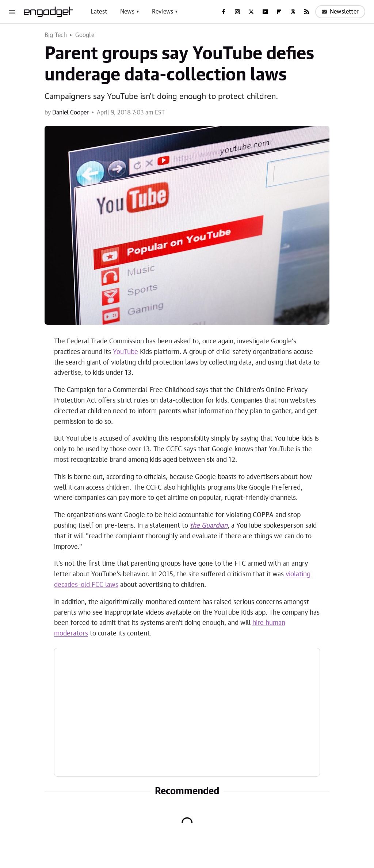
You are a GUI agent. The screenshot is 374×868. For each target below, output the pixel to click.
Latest (99, 12)
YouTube (125, 352)
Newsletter (340, 12)
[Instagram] (237, 12)
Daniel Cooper (70, 113)
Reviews (163, 12)
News (127, 12)
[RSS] (307, 12)
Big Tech (56, 35)
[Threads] (293, 12)
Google (85, 35)
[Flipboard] (279, 12)
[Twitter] (251, 12)
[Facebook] (224, 12)
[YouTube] (265, 12)
